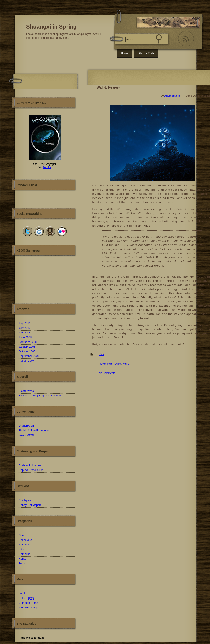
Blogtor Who (26, 391)
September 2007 (29, 356)
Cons (22, 535)
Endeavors (25, 540)
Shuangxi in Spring (51, 27)
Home (125, 53)
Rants (22, 559)
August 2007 (27, 361)
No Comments (107, 373)
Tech (22, 563)
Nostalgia (25, 545)
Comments (29, 603)
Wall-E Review (108, 87)
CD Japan (25, 500)
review (117, 364)
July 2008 (25, 333)
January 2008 (27, 347)
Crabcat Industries (30, 465)
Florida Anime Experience (35, 430)
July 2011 (25, 323)
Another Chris (45, 281)
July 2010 (25, 328)
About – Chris (146, 53)
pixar (110, 364)
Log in (22, 593)
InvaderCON (26, 435)
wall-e (126, 364)
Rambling (25, 554)
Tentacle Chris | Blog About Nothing (41, 396)
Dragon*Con (26, 426)
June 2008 (25, 337)
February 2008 (28, 342)
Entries (26, 598)
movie (102, 364)
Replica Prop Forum (31, 470)
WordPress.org (28, 608)
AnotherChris (172, 96)
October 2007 (27, 351)
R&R (102, 354)
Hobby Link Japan (30, 505)
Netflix (47, 167)
